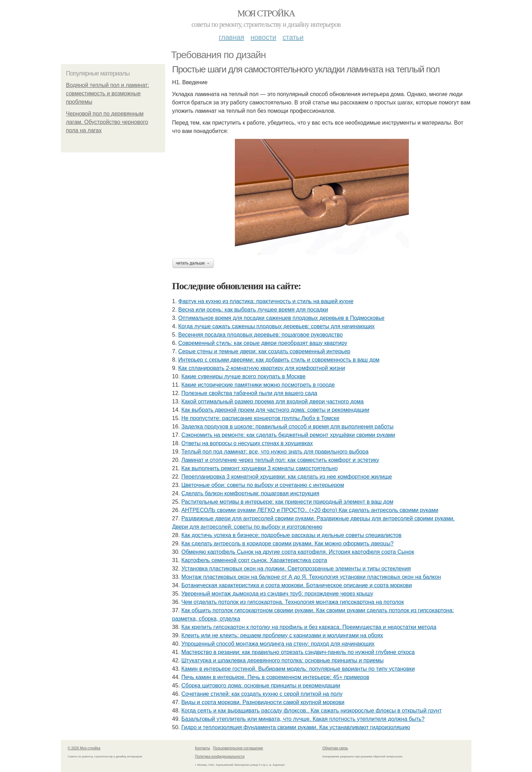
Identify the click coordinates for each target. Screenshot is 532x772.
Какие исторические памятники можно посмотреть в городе (258, 385)
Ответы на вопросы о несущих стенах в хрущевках (247, 443)
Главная (232, 37)
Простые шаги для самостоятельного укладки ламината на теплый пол (306, 69)
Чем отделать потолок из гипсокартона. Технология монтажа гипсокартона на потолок (292, 602)
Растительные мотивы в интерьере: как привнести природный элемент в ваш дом (287, 502)
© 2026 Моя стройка (84, 748)
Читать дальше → (193, 263)
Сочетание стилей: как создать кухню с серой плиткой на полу (262, 694)
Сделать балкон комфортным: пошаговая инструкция (250, 493)
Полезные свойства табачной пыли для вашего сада (249, 393)
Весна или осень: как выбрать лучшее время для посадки (253, 310)
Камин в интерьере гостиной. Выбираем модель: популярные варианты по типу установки (298, 669)
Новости (263, 37)
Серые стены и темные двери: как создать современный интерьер (264, 351)
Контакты (203, 748)
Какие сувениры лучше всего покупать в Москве (243, 376)
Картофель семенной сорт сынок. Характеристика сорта (254, 560)
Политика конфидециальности (220, 757)
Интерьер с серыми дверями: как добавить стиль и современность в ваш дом (279, 360)
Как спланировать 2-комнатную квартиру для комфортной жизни (261, 368)
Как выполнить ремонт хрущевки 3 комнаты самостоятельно (259, 468)
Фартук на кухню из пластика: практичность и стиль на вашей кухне (266, 301)
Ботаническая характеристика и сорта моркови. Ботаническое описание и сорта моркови (297, 585)
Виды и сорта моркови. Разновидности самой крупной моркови (263, 702)
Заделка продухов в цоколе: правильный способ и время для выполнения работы (287, 427)
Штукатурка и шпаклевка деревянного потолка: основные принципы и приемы (282, 660)
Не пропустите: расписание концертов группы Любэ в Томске (260, 418)
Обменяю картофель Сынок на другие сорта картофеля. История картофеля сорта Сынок (298, 552)
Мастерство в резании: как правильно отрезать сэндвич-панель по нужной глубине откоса (298, 652)
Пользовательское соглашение (238, 748)
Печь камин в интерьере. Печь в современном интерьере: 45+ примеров (275, 677)
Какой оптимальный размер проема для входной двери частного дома (272, 401)
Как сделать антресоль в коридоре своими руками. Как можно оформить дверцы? (287, 543)
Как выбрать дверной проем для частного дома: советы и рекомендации (275, 410)
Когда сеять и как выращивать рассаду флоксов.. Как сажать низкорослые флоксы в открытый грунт (311, 711)
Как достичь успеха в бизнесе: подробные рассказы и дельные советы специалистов (291, 535)
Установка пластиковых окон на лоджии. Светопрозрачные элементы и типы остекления (296, 569)
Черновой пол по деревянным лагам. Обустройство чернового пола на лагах (107, 122)
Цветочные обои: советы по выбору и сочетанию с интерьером (263, 485)
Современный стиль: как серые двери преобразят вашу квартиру (263, 343)
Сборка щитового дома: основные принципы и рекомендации (261, 686)
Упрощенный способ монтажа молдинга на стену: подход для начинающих (278, 644)
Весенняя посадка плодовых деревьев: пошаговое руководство (260, 335)
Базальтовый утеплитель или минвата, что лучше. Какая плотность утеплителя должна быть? (303, 719)
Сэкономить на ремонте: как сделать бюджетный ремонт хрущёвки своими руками (288, 435)
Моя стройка (266, 13)
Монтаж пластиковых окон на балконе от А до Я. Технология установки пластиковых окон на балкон (311, 577)
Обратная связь (335, 748)
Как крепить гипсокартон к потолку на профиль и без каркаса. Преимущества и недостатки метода (309, 627)
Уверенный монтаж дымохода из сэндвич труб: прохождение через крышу (277, 594)
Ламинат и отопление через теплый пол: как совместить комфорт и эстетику (280, 460)
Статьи (293, 37)
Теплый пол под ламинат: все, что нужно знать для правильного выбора (275, 452)
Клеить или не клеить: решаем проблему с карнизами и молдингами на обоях (282, 635)
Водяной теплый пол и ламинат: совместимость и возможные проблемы (108, 93)
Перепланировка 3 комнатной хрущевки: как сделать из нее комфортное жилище (287, 477)
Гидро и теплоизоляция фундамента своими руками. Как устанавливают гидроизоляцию (296, 727)
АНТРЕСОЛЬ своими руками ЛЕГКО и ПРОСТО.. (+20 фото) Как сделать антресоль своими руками (310, 510)
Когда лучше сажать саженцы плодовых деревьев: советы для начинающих (276, 326)
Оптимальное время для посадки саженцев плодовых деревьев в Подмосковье (281, 318)
